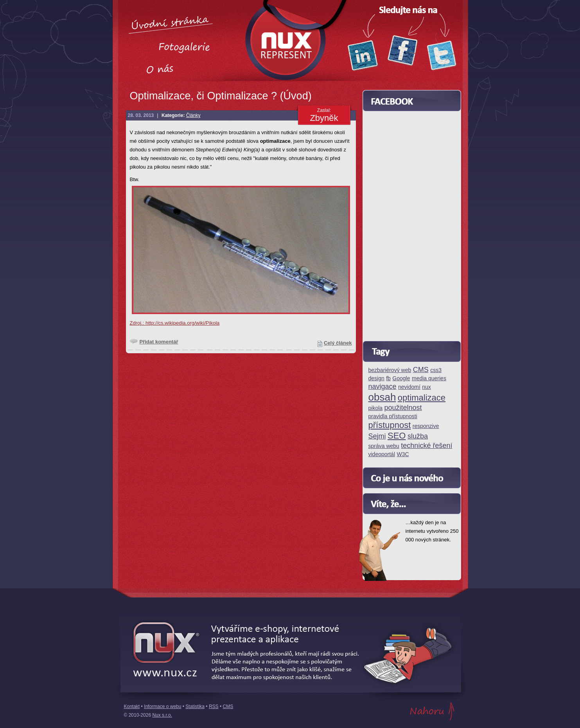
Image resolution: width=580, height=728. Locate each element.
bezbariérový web (390, 370)
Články (193, 115)
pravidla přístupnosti (393, 416)
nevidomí (409, 387)
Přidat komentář (159, 342)
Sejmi (377, 436)
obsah (382, 397)
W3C (403, 454)
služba (418, 436)
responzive (426, 426)
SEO (397, 436)
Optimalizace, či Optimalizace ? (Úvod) (221, 96)
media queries (429, 378)
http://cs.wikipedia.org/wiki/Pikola (182, 323)
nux (426, 387)
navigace (382, 387)
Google (401, 378)
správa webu (384, 446)
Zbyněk (324, 118)
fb (388, 378)
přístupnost (390, 425)
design (376, 378)
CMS (421, 370)
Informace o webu (163, 706)
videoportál (382, 454)
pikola (376, 408)
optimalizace (422, 398)
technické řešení (426, 446)
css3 (436, 370)
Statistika (195, 706)
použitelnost (403, 408)
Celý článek (338, 343)
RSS (214, 706)
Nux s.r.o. (162, 715)
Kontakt (132, 706)
